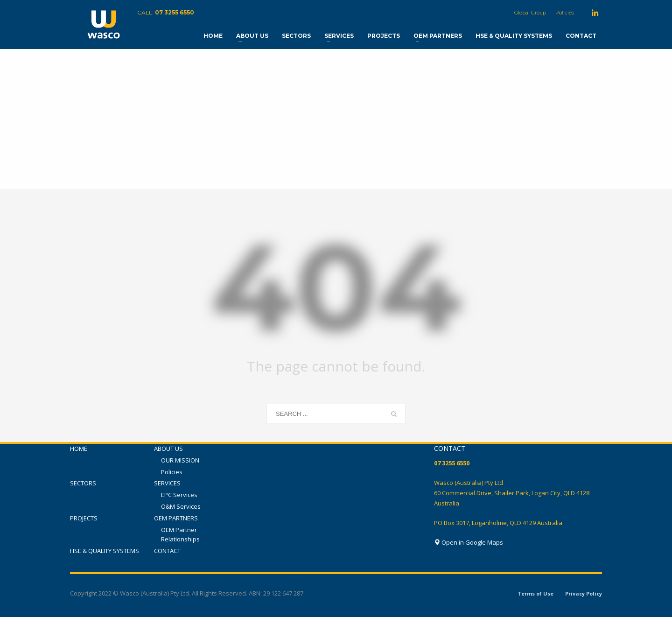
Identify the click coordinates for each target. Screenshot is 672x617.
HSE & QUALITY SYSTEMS (105, 551)
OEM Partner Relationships (180, 535)
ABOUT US (168, 449)
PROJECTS (84, 518)
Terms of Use (535, 593)
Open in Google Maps (469, 542)
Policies (565, 13)
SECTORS (83, 483)
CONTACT (167, 551)
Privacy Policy (584, 593)
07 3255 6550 (175, 12)
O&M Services (181, 506)
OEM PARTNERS (176, 518)
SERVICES (167, 483)
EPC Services (179, 495)
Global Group (530, 13)
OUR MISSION (180, 460)
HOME (79, 449)
